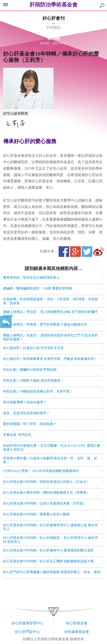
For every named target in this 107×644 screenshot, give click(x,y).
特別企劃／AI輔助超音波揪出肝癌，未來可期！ (38, 391)
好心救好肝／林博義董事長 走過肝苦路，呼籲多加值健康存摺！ (50, 359)
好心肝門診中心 (28, 632)
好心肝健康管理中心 (28, 623)
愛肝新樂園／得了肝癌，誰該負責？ (30, 424)
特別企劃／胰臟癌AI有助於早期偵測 (30, 370)
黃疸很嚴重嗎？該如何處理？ (25, 402)
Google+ (75, 252)
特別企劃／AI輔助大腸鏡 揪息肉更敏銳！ (34, 380)
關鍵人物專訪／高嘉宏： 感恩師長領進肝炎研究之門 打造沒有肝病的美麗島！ (51, 337)
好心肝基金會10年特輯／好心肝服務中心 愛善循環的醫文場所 (49, 550)
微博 (99, 252)
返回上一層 (6, 322)
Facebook (64, 252)
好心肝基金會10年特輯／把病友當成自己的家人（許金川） (46, 482)
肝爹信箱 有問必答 (17, 435)
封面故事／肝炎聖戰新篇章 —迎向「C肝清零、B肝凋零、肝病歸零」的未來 (51, 301)
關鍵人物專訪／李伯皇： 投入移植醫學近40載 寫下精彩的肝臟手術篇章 (51, 314)
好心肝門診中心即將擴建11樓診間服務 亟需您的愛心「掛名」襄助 (52, 572)
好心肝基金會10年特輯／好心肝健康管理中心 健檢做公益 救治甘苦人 (51, 527)
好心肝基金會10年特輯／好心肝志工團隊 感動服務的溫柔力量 (49, 561)
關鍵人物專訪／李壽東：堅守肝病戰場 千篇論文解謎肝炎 (45, 324)
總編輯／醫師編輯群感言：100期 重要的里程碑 (38, 288)
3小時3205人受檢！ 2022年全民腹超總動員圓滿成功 (41, 471)
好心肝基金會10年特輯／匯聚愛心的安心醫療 (36, 514)
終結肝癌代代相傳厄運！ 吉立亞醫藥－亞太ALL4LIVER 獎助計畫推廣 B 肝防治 (52, 448)
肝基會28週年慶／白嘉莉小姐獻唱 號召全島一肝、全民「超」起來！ (50, 460)
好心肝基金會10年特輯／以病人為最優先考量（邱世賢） (45, 503)
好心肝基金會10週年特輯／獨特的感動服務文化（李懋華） (46, 493)
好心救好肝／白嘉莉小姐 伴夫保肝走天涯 (34, 348)
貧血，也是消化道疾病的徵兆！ (26, 413)
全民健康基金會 (77, 632)
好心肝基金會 (77, 623)
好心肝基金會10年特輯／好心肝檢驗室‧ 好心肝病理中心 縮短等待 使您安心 (51, 540)
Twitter (87, 252)
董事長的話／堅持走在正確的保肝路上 (31, 277)
